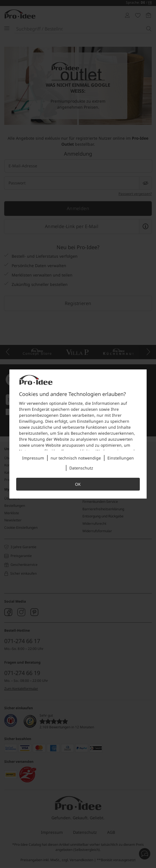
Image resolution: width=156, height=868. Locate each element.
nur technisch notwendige (76, 458)
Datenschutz (81, 468)
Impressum (33, 458)
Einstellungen (121, 458)
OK (78, 484)
